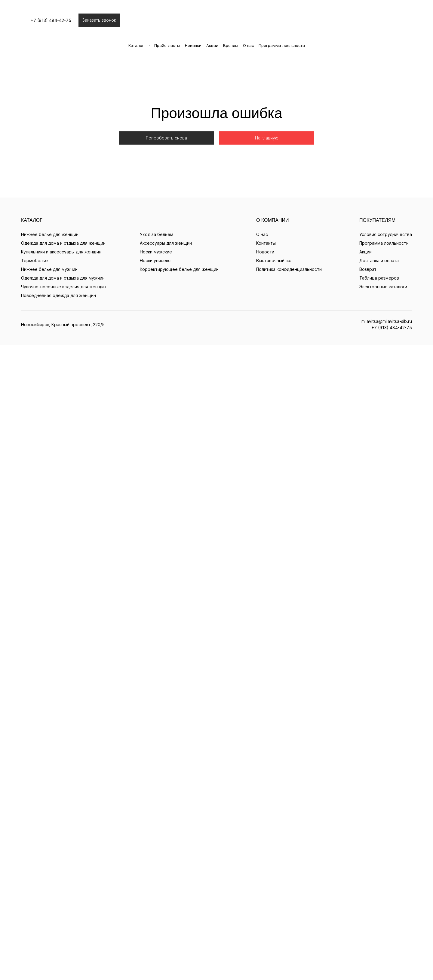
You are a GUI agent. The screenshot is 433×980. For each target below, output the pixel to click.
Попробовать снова (166, 112)
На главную (267, 112)
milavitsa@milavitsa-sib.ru (217, 248)
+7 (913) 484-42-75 (216, 254)
